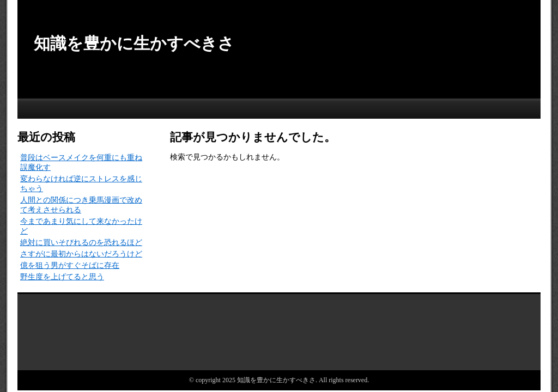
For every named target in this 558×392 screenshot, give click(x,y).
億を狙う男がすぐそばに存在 (70, 265)
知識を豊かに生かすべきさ (134, 43)
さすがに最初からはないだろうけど (81, 254)
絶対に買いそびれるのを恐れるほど (81, 243)
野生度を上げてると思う (62, 277)
